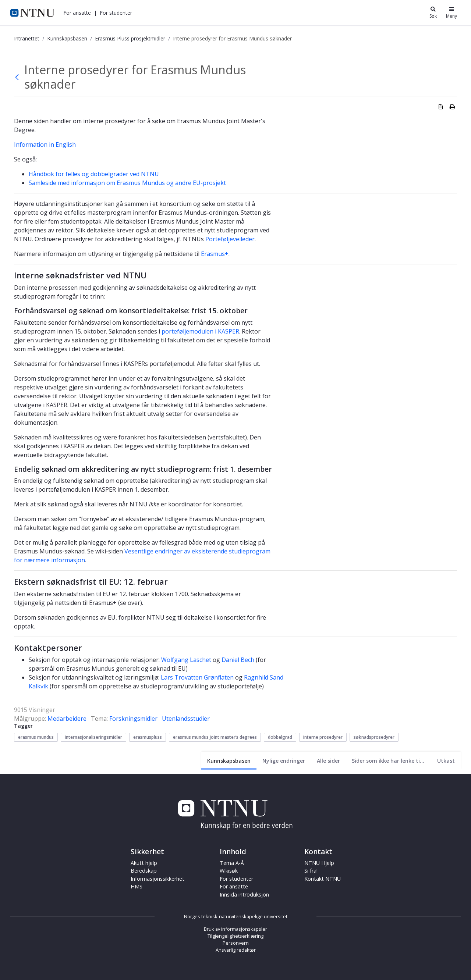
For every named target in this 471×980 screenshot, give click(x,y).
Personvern (236, 943)
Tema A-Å (232, 863)
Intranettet (27, 38)
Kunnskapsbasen (67, 38)
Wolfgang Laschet (186, 660)
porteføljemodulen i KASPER (200, 331)
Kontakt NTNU (323, 879)
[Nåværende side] (229, 761)
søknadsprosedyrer (374, 737)
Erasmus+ (215, 254)
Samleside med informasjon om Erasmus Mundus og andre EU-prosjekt (127, 183)
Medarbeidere (67, 719)
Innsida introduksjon (244, 895)
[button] (77, 13)
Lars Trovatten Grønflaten (197, 677)
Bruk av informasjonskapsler (235, 929)
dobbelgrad (280, 737)
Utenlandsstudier (186, 719)
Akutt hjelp (144, 863)
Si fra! (311, 871)
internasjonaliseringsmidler (93, 737)
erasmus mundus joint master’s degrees (215, 737)
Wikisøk (229, 871)
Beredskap (144, 871)
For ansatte (77, 13)
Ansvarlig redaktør (236, 950)
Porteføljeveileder (230, 239)
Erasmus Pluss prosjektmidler (130, 38)
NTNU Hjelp (319, 863)
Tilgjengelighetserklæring (235, 936)
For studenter (116, 13)
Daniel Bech (238, 660)
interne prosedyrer (323, 737)
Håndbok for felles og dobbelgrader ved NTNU (94, 174)
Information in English (45, 145)
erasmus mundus (36, 737)
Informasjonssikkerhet (157, 879)
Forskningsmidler (133, 719)
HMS (137, 886)
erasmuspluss (148, 737)
